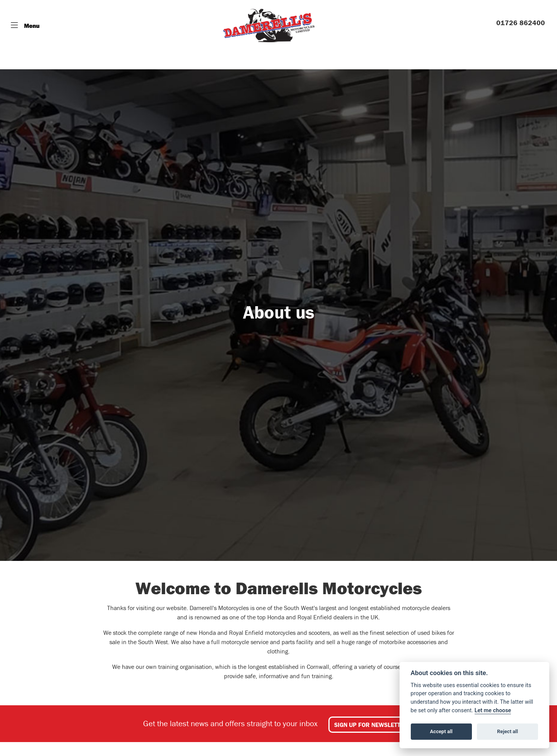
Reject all (507, 731)
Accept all (441, 731)
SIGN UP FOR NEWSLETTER (371, 725)
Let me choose (493, 711)
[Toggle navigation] (25, 26)
